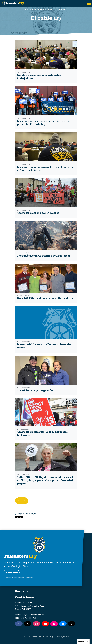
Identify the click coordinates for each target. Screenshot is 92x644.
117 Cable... (61, 9)
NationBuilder (37, 637)
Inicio (28, 9)
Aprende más (12, 572)
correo (22, 578)
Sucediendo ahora (43, 9)
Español (81, 642)
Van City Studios (63, 637)
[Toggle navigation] (89, 3)
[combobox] (83, 642)
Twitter (15, 578)
